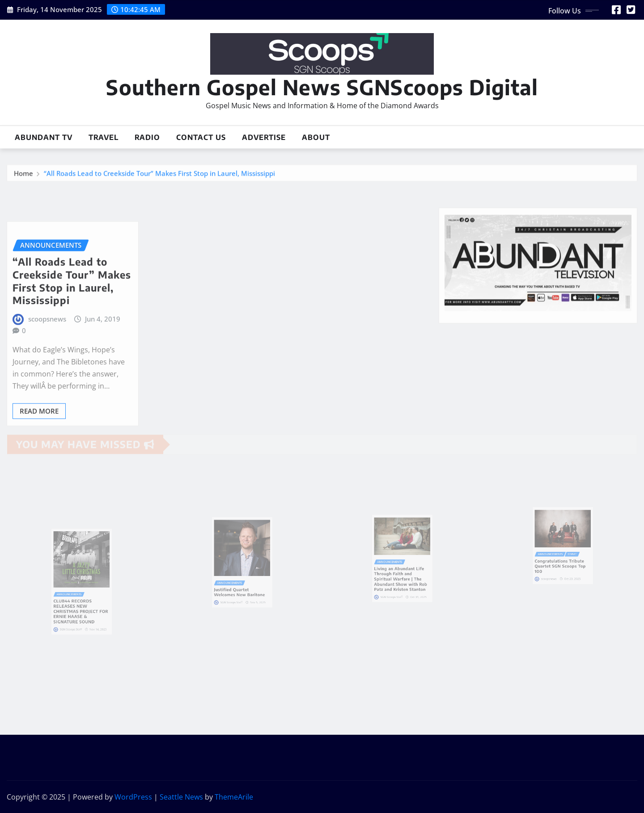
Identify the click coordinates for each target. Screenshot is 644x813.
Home (23, 175)
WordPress (133, 797)
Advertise (264, 137)
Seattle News (181, 797)
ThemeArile (234, 797)
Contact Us (201, 137)
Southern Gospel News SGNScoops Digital (322, 87)
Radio (147, 137)
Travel (104, 137)
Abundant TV (44, 137)
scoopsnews (47, 348)
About (316, 137)
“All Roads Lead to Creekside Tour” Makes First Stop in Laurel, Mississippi (159, 175)
